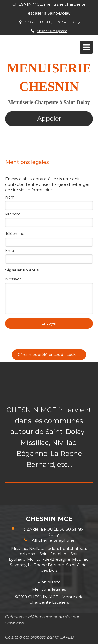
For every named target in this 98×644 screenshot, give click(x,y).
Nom (10, 197)
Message (14, 279)
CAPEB (67, 637)
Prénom (13, 214)
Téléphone (15, 234)
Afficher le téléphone (52, 31)
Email (10, 251)
